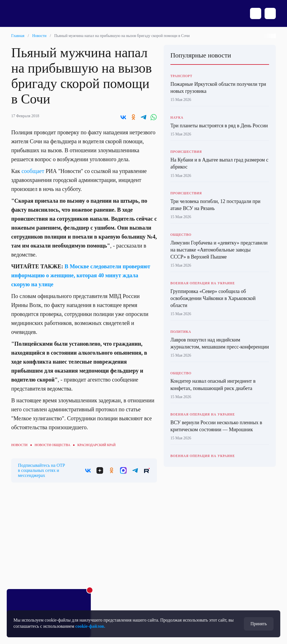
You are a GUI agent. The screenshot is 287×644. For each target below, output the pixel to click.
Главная (18, 36)
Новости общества (52, 445)
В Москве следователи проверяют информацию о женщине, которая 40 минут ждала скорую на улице (81, 275)
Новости (39, 36)
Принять (259, 624)
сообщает (33, 171)
